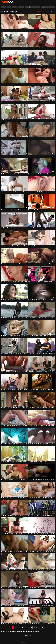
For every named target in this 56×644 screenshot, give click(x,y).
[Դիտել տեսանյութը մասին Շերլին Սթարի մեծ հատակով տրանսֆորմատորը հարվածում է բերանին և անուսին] (14, 165)
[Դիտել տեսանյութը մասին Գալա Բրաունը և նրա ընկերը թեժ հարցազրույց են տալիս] (42, 525)
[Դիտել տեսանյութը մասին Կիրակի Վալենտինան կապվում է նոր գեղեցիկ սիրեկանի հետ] (42, 147)
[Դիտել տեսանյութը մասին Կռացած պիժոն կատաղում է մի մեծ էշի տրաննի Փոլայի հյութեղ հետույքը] (42, 219)
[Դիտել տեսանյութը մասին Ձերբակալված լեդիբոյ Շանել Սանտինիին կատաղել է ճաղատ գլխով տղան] (14, 93)
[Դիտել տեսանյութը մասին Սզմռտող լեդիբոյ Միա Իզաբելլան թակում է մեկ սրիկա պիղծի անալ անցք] (42, 399)
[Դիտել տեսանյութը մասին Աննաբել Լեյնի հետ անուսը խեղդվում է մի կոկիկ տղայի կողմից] (14, 22)
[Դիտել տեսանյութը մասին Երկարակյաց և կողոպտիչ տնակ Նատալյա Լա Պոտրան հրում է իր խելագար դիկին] (42, 291)
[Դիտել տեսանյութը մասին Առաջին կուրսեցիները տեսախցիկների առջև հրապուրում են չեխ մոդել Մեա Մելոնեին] (14, 615)
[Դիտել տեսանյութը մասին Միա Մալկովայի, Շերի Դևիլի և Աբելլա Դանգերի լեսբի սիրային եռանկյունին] (14, 561)
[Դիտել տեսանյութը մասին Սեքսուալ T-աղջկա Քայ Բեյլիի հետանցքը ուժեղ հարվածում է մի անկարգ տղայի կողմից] (42, 183)
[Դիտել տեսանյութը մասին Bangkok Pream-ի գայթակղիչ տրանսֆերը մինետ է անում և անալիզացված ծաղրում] (42, 363)
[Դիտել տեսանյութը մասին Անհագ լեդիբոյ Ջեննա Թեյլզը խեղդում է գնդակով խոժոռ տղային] (14, 201)
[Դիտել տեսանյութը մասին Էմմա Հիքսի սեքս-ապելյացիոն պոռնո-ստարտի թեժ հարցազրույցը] (14, 525)
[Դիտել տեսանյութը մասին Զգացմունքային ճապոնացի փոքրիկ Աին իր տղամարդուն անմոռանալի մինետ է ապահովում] (42, 471)
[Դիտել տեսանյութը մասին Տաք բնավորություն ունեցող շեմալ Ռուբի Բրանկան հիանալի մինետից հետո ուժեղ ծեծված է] (14, 453)
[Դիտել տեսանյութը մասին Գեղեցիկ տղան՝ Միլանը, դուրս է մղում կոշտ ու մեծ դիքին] (42, 417)
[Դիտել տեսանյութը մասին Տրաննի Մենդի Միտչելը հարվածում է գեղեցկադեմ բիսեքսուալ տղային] (14, 75)
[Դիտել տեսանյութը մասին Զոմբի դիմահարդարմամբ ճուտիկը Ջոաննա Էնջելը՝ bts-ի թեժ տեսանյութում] (42, 489)
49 (40, 627)
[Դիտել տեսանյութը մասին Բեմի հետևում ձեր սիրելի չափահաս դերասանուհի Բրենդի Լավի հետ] (14, 111)
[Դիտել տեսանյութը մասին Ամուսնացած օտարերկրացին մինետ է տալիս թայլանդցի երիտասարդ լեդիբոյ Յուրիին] (42, 93)
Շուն (38, 7)
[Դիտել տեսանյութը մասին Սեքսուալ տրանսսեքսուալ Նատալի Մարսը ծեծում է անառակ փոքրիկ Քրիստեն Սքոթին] (42, 255)
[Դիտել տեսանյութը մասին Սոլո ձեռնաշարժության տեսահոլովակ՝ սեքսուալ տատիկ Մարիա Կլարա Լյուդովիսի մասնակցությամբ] (42, 381)
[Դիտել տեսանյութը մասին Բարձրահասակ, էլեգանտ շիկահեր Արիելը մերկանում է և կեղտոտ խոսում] (42, 507)
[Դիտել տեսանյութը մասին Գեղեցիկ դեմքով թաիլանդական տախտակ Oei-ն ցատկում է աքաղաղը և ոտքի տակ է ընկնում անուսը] (14, 291)
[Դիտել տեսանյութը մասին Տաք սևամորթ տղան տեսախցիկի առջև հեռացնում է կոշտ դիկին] (14, 40)
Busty (27, 7)
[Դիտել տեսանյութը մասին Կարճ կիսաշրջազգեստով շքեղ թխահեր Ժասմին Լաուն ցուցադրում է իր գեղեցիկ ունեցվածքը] (14, 543)
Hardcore (15, 7)
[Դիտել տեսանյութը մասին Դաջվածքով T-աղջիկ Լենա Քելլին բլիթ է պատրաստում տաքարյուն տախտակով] (42, 201)
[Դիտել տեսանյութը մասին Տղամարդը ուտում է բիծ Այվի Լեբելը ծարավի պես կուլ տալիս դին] (14, 507)
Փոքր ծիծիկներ (46, 7)
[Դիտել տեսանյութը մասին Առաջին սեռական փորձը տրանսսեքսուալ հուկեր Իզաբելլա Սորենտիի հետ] (42, 345)
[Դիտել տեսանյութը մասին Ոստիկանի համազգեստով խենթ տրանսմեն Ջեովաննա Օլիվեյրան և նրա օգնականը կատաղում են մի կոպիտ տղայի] (14, 57)
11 (37, 627)
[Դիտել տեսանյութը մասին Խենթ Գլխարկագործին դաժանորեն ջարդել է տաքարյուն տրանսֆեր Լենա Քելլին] (14, 363)
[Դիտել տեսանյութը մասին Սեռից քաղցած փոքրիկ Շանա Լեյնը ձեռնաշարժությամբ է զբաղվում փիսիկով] (42, 597)
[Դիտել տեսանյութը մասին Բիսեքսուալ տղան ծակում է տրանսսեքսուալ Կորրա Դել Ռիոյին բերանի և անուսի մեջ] (14, 399)
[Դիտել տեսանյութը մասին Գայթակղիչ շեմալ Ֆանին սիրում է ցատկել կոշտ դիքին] (14, 345)
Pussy (9, 7)
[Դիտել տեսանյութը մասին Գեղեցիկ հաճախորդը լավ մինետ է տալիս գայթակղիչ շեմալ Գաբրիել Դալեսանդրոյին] (14, 255)
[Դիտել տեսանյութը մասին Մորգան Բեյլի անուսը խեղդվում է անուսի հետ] (14, 129)
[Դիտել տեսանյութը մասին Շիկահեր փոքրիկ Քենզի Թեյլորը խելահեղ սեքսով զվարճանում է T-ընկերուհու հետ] (14, 435)
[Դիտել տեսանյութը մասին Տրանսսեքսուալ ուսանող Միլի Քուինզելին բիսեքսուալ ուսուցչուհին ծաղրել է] (42, 165)
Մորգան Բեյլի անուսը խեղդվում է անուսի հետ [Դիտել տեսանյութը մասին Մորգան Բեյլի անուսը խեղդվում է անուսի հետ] (12, 138)
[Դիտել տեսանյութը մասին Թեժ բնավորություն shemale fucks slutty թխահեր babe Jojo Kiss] (42, 57)
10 (34, 627)
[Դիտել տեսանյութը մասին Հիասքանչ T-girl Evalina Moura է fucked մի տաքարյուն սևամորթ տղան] (42, 327)
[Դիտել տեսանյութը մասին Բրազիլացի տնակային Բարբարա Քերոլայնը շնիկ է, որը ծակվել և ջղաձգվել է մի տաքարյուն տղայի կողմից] (42, 309)
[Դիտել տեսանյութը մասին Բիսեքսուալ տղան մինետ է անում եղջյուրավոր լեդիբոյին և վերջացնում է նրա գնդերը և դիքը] (14, 381)
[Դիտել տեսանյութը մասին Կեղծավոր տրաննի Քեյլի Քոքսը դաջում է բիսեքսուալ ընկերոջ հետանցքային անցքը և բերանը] (42, 111)
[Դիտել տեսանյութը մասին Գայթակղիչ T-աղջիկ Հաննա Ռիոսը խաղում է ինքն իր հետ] (42, 40)
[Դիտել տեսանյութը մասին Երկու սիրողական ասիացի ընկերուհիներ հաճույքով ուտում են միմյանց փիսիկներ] (42, 579)
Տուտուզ (33, 7)
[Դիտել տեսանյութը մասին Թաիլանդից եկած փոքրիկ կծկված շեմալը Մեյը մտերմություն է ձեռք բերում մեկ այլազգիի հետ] (14, 183)
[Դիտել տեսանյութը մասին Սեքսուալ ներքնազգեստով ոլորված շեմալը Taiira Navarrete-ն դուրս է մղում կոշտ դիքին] (42, 75)
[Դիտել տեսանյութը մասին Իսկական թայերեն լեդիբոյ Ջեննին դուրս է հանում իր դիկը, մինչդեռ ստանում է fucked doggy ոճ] (14, 219)
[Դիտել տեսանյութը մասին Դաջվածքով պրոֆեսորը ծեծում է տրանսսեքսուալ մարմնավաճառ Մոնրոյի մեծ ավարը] (14, 489)
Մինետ (4, 7)
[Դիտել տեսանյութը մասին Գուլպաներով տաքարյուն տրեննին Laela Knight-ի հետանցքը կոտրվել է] (42, 615)
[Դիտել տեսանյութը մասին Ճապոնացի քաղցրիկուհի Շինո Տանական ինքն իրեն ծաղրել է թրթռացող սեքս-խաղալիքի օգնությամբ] (14, 579)
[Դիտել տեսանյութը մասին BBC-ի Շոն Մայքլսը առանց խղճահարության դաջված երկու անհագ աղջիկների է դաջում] (14, 417)
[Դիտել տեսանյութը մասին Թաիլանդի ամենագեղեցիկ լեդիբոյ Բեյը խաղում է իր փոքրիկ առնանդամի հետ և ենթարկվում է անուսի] (14, 237)
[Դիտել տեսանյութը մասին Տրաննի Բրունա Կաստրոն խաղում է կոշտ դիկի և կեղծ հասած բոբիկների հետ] (42, 237)
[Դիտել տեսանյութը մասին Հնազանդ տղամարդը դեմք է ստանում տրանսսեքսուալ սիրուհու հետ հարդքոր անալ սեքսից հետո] (42, 435)
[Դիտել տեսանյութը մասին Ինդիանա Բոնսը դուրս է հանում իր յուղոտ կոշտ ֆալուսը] (42, 273)
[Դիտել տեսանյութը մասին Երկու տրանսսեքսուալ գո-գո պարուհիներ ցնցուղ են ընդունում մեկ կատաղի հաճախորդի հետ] (42, 129)
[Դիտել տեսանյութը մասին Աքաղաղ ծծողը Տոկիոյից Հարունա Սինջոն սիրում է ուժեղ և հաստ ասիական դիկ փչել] (14, 597)
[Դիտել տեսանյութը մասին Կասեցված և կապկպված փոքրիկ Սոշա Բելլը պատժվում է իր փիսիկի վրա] (14, 273)
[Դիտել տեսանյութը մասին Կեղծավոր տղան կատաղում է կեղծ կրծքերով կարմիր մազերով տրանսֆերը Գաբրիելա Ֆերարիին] (42, 543)
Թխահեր (21, 7)
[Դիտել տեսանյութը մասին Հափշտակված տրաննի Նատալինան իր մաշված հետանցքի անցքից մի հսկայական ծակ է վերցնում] (14, 147)
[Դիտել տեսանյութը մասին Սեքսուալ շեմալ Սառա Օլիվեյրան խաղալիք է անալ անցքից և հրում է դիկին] (14, 309)
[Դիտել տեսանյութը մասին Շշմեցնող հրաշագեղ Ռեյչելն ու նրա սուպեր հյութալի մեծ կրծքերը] (42, 561)
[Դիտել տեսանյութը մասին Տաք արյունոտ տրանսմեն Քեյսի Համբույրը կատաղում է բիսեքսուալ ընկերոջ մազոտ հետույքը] (42, 22)
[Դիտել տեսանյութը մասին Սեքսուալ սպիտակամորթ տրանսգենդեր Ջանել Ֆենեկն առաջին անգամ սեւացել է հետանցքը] (14, 327)
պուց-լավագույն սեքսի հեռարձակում (7, 2)
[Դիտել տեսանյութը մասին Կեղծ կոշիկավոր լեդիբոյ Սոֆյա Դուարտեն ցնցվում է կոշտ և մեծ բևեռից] (42, 453)
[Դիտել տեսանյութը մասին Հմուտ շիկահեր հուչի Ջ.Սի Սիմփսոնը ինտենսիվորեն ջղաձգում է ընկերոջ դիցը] (14, 471)
